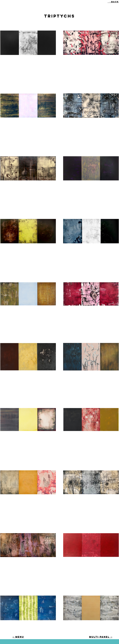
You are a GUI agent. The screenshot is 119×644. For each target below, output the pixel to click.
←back (113, 2)
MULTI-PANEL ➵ (101, 637)
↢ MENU (18, 637)
